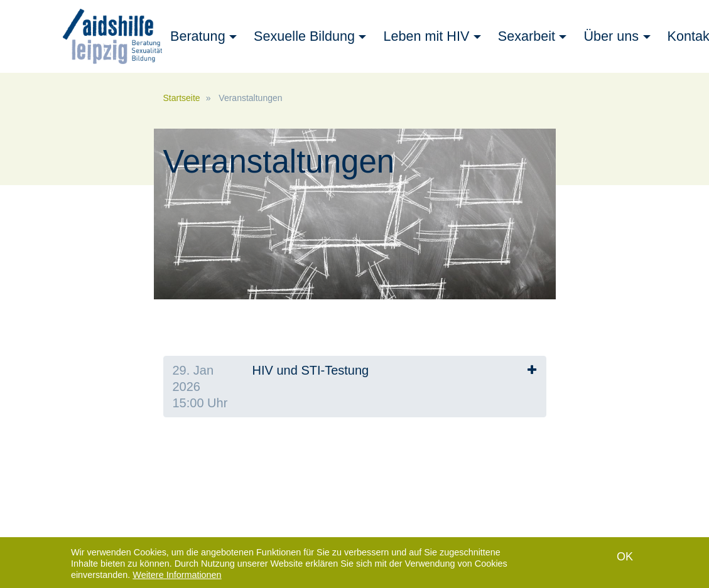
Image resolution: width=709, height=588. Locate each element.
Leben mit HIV (426, 36)
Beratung (198, 36)
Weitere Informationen (177, 575)
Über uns (611, 36)
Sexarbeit (527, 36)
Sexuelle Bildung (304, 36)
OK (625, 557)
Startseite (182, 98)
